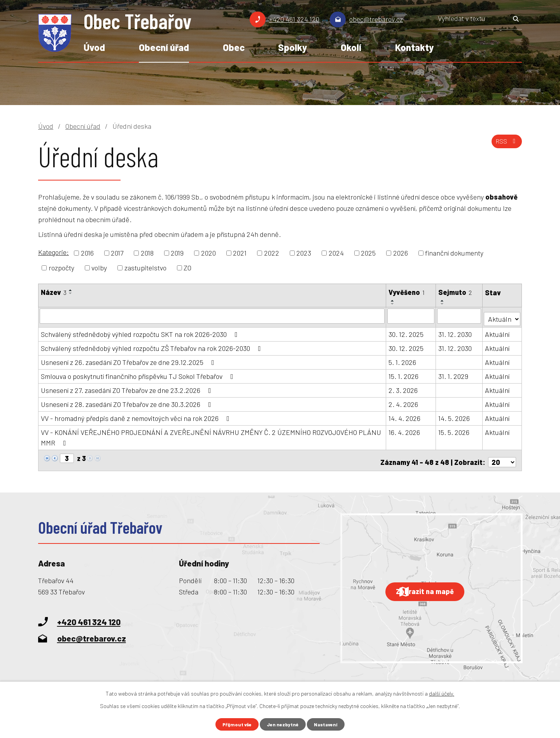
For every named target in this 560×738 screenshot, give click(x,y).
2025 (368, 253)
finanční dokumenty (454, 253)
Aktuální (498, 331)
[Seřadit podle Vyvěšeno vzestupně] (393, 301)
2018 (147, 253)
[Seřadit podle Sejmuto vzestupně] (443, 301)
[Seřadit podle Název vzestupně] (71, 290)
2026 (401, 253)
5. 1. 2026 (403, 359)
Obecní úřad (164, 47)
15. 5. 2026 (454, 429)
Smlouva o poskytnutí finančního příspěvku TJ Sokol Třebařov (139, 373)
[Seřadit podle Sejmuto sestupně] (443, 304)
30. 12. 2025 (406, 331)
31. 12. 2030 (455, 331)
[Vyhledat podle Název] (212, 316)
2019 (177, 253)
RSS (505, 146)
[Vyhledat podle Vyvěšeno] (411, 316)
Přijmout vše (234, 724)
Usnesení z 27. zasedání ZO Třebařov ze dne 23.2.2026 (128, 387)
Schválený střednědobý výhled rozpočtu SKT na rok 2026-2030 (141, 331)
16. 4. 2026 (405, 429)
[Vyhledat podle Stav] (502, 315)
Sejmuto (455, 292)
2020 (208, 253)
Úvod (94, 47)
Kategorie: (53, 252)
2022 (272, 253)
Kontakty (414, 47)
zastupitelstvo (145, 268)
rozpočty (61, 268)
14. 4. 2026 (405, 415)
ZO (187, 268)
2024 (336, 253)
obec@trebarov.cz (376, 19)
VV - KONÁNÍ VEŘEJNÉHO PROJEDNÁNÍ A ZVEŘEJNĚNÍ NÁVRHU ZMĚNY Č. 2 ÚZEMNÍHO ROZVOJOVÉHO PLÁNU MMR (211, 435)
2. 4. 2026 (404, 401)
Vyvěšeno (407, 292)
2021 (240, 253)
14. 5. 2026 (454, 415)
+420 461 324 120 (294, 19)
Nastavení (329, 724)
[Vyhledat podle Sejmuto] (460, 316)
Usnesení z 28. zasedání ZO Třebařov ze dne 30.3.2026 (128, 401)
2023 (304, 253)
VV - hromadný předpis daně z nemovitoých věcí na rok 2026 (137, 415)
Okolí (351, 47)
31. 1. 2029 (454, 373)
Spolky (292, 47)
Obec (234, 47)
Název (54, 292)
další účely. (442, 692)
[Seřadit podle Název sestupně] (71, 293)
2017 (117, 253)
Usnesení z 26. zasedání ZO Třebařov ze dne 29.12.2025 (129, 359)
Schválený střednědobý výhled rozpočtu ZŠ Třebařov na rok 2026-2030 (152, 345)
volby (99, 268)
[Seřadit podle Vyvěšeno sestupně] (393, 304)
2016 (87, 253)
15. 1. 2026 (404, 373)
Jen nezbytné (283, 724)
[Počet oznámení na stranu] (502, 456)
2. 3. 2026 (403, 387)
